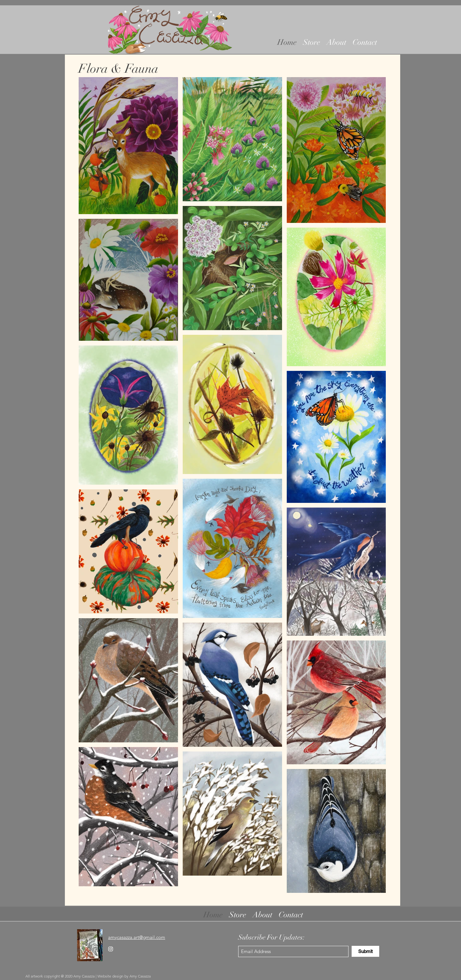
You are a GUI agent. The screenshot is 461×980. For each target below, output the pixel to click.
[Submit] (365, 951)
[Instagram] (111, 949)
